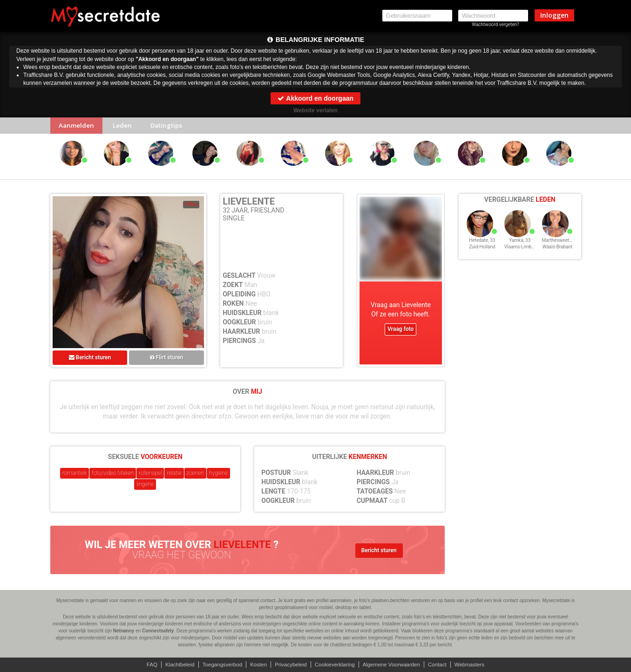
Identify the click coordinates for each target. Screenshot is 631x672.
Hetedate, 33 (482, 246)
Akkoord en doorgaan (315, 98)
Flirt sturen (167, 359)
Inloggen (554, 15)
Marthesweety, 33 (560, 246)
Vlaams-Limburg (521, 253)
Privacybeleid (290, 665)
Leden (126, 127)
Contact (442, 665)
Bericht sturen (90, 359)
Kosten (256, 665)
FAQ (145, 665)
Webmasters (476, 665)
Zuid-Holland (482, 253)
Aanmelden (78, 127)
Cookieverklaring (336, 665)
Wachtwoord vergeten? (495, 24)
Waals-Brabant (558, 253)
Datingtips (173, 127)
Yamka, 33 (520, 246)
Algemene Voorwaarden (394, 665)
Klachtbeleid (174, 665)
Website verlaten (315, 110)
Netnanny (124, 631)
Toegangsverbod (219, 665)
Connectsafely (158, 631)
